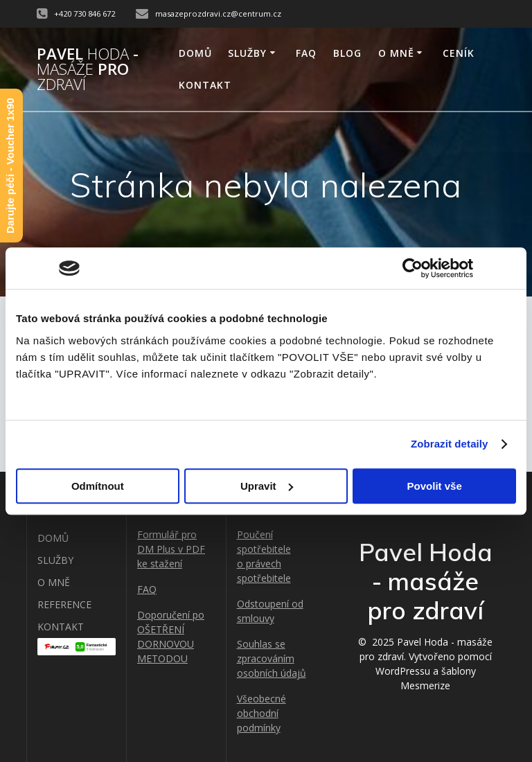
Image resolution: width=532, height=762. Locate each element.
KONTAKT (205, 85)
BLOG (347, 53)
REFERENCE (64, 604)
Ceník (459, 53)
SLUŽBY (247, 53)
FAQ (306, 53)
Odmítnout (98, 486)
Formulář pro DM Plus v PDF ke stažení (171, 549)
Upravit (267, 486)
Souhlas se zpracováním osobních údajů (272, 658)
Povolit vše (435, 486)
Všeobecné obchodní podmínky (261, 713)
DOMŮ (195, 53)
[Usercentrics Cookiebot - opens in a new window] (413, 268)
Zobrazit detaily (450, 444)
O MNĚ (396, 53)
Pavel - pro (88, 70)
